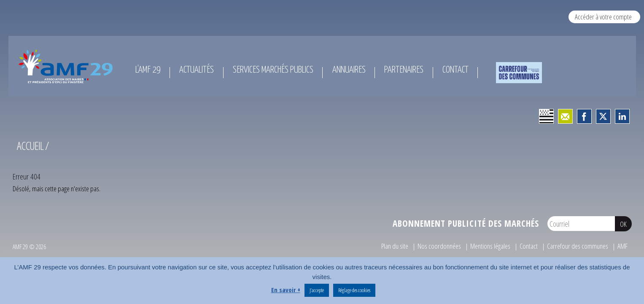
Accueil (30, 146)
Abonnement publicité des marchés (466, 223)
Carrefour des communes (578, 246)
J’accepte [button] (317, 290)
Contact (529, 246)
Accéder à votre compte (603, 17)
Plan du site (395, 246)
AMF (622, 246)
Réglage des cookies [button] (354, 290)
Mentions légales (490, 246)
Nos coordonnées (439, 246)
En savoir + (286, 290)
